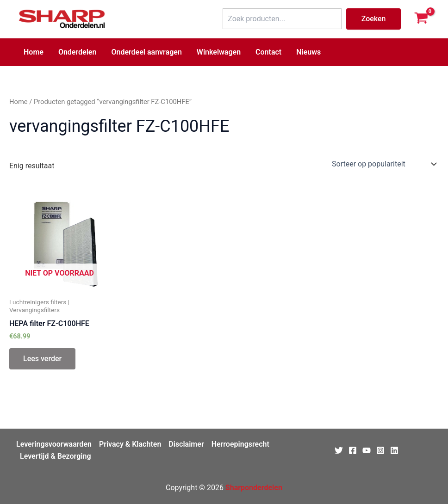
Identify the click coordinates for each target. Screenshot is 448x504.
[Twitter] (339, 450)
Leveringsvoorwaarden (54, 444)
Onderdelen (78, 52)
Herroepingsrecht (240, 444)
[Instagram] (380, 450)
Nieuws (308, 52)
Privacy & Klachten (130, 444)
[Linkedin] (394, 450)
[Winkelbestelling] (383, 164)
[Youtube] (367, 450)
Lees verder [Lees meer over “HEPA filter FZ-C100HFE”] (42, 359)
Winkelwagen (219, 52)
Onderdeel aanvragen (146, 52)
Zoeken (374, 19)
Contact (268, 52)
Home (34, 52)
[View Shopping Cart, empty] (421, 19)
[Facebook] (353, 450)
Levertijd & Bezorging (56, 456)
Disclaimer (186, 444)
